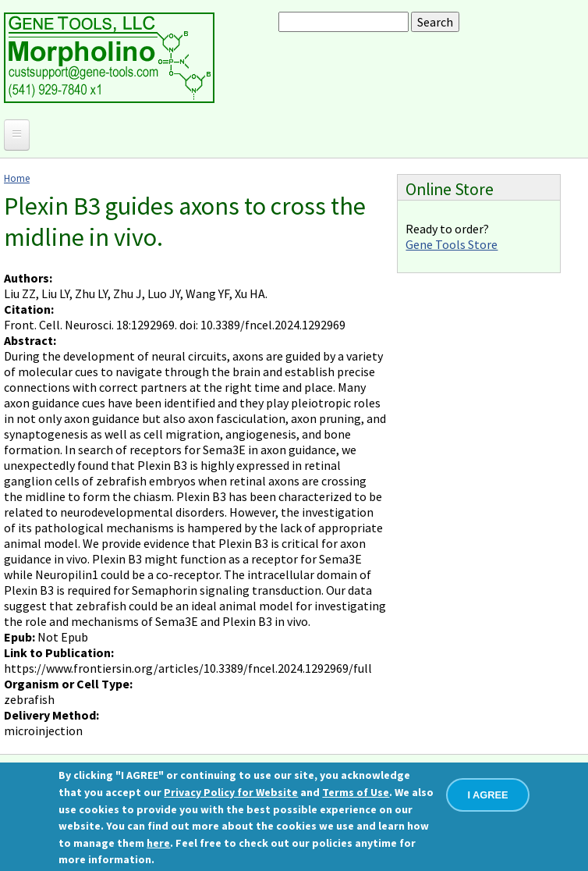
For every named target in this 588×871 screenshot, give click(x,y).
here (158, 843)
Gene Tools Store (452, 244)
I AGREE (487, 795)
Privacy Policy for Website (231, 792)
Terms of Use (356, 792)
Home (17, 178)
